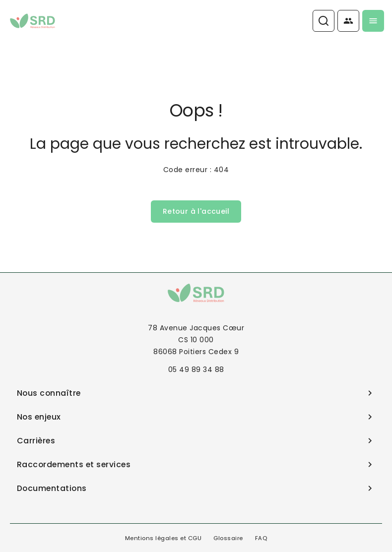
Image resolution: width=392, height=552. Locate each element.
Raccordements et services (196, 464)
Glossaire (228, 538)
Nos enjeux (196, 417)
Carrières (196, 441)
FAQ (261, 538)
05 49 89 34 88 (196, 369)
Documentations (196, 488)
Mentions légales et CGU (163, 538)
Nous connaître (196, 393)
